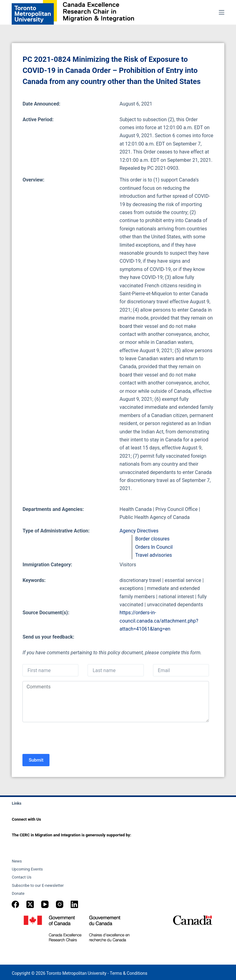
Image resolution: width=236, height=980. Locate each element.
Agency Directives (139, 531)
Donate (18, 893)
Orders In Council (154, 547)
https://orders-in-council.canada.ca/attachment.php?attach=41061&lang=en (159, 621)
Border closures (152, 539)
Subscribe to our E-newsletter (38, 885)
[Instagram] (60, 904)
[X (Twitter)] (30, 904)
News (17, 861)
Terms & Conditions (128, 973)
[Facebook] (15, 904)
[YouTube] (45, 904)
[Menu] (222, 12)
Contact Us (22, 877)
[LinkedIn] (74, 904)
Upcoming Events (27, 869)
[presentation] (69, 739)
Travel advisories (153, 555)
